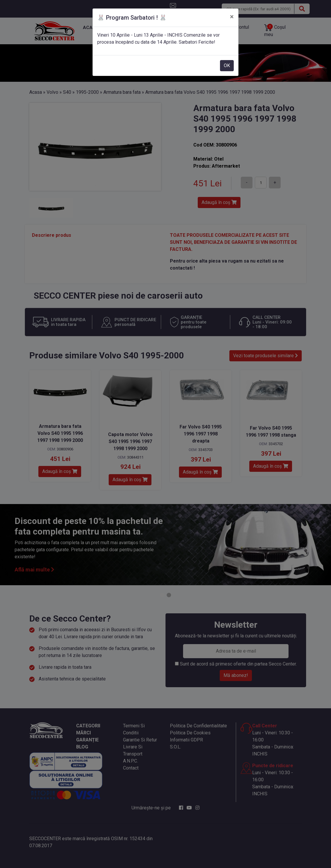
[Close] (232, 17)
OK (227, 65)
